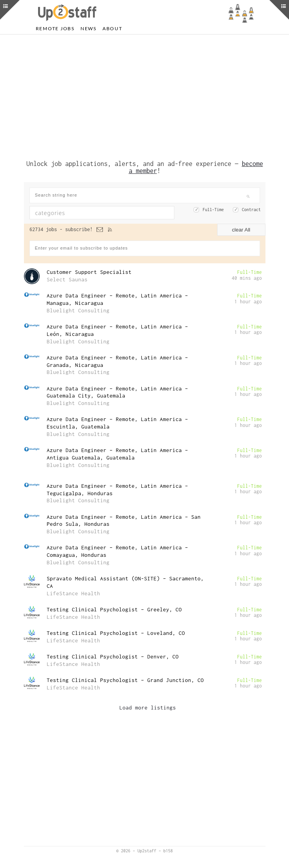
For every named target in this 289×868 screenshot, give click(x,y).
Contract (251, 210)
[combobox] (102, 213)
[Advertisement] (145, 95)
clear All (241, 230)
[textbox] (85, 213)
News (89, 28)
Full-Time (213, 210)
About (112, 28)
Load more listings (148, 708)
